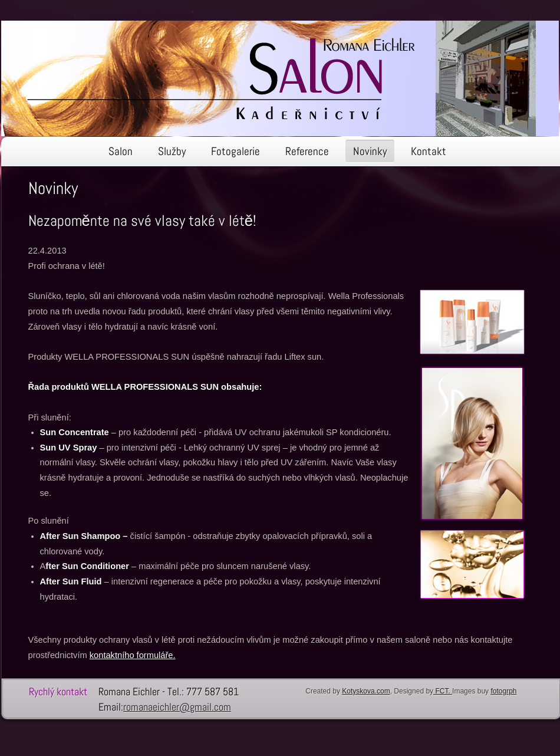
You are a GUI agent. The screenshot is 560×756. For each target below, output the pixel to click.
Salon (121, 151)
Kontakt (429, 151)
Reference (307, 151)
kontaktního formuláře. (133, 655)
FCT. (443, 691)
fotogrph (503, 691)
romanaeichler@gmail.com (177, 707)
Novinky (370, 151)
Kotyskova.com (366, 691)
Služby (172, 151)
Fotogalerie (235, 151)
